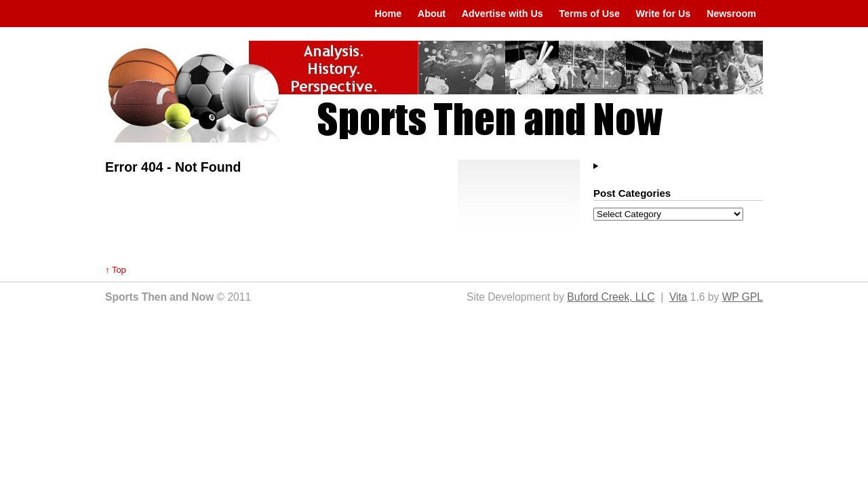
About (432, 14)
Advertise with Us (502, 14)
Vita (678, 297)
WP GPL (743, 297)
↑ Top (116, 270)
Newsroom (731, 14)
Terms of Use (589, 14)
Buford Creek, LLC (611, 297)
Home (388, 14)
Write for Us (664, 14)
